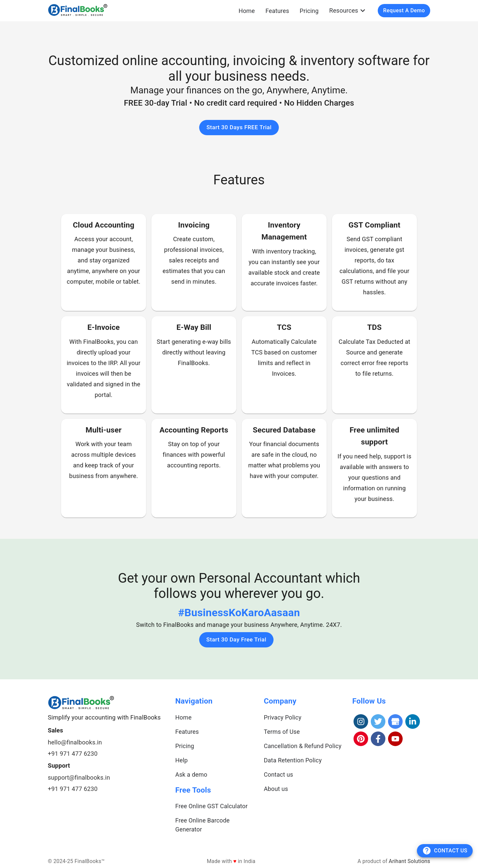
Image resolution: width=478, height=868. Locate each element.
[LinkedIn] (413, 722)
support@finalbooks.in (79, 777)
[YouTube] (395, 739)
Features (277, 11)
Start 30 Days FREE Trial (239, 127)
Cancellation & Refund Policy (303, 746)
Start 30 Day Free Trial (237, 639)
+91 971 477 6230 (73, 754)
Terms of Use (282, 732)
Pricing (309, 11)
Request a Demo (404, 10)
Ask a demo (191, 774)
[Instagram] (361, 722)
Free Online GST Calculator (211, 806)
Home (247, 11)
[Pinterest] (361, 739)
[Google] (395, 722)
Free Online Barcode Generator (202, 825)
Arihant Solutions (409, 861)
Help (182, 760)
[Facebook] (378, 739)
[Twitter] (378, 722)
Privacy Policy (283, 717)
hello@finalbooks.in (75, 742)
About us (276, 789)
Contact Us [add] (445, 851)
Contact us (279, 774)
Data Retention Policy (293, 760)
